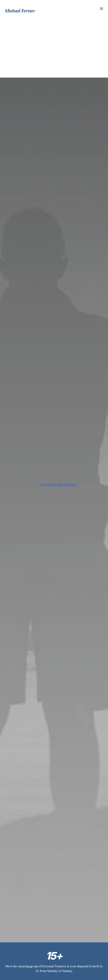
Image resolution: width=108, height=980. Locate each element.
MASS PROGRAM (54, 299)
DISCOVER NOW (54, 546)
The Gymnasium (53, 951)
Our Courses (51, 956)
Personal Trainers (53, 947)
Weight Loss (51, 961)
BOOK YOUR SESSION (54, 865)
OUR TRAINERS (54, 152)
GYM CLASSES (54, 225)
